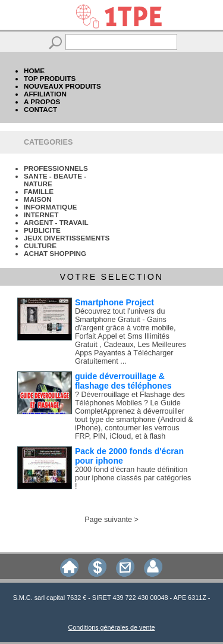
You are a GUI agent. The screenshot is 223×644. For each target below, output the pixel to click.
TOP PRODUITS (50, 78)
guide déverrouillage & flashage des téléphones (123, 381)
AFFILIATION (45, 94)
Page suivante (108, 520)
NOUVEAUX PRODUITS (62, 86)
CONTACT (40, 109)
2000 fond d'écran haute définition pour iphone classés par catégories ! (133, 478)
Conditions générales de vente (112, 627)
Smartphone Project (114, 302)
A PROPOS (42, 101)
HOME (34, 71)
